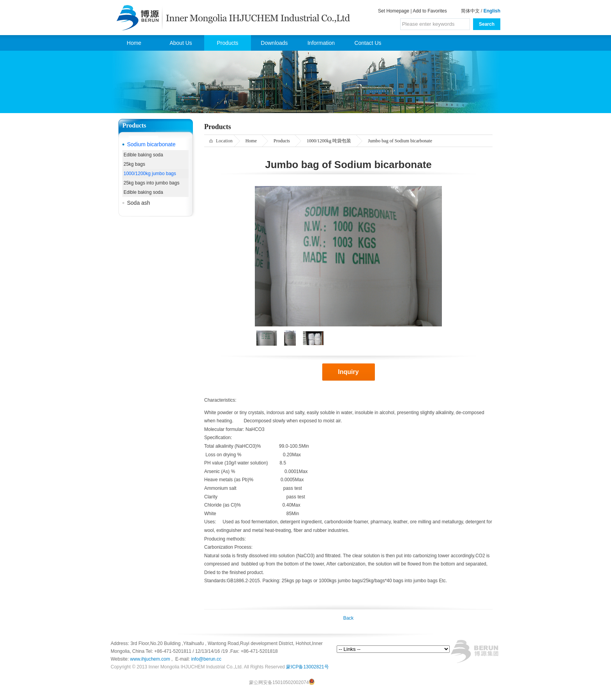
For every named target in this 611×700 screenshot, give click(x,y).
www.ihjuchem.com (151, 659)
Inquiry (348, 372)
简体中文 (470, 11)
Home (134, 43)
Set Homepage (394, 11)
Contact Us (368, 43)
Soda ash (139, 203)
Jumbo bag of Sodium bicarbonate (400, 141)
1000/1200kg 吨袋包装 (329, 141)
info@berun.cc (207, 659)
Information (321, 43)
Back (349, 618)
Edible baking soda (143, 155)
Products (227, 43)
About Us (181, 43)
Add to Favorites (430, 11)
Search (487, 24)
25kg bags (134, 164)
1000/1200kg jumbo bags (150, 174)
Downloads (274, 43)
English (492, 11)
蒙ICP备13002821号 (307, 667)
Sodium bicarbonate (151, 144)
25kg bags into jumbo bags (151, 183)
